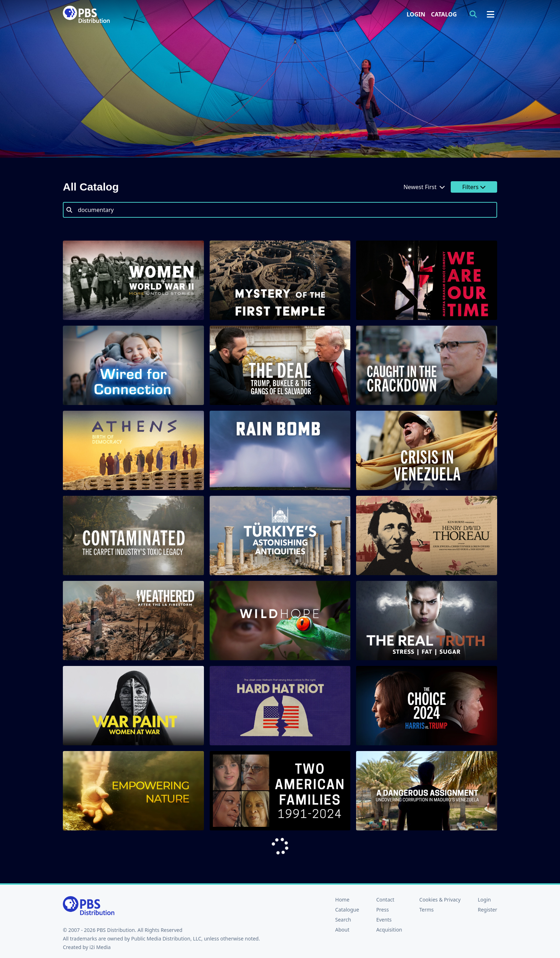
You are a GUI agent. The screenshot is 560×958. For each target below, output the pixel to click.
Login (416, 14)
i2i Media (100, 947)
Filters (474, 187)
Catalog (444, 14)
